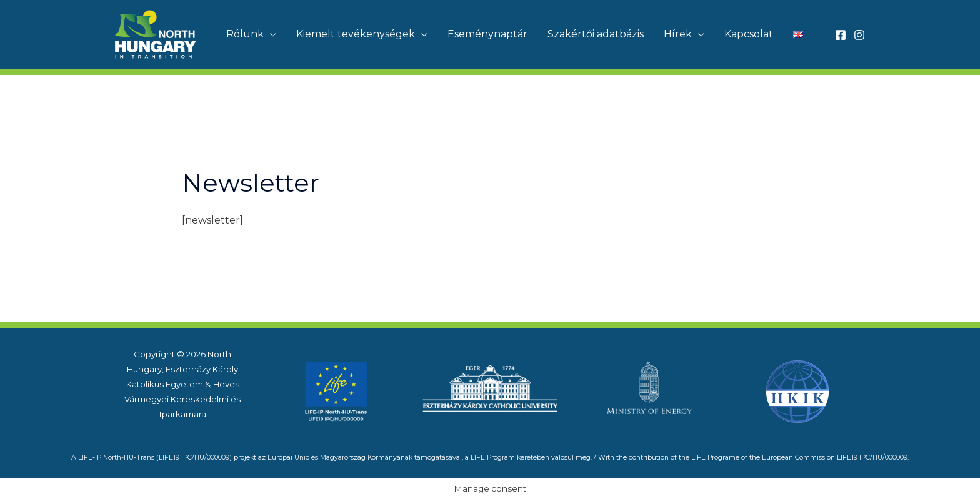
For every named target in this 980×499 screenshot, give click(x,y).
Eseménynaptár (487, 34)
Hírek (678, 34)
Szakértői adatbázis (596, 34)
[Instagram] (859, 35)
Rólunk (245, 34)
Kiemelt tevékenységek (356, 34)
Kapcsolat (749, 34)
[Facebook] (841, 35)
